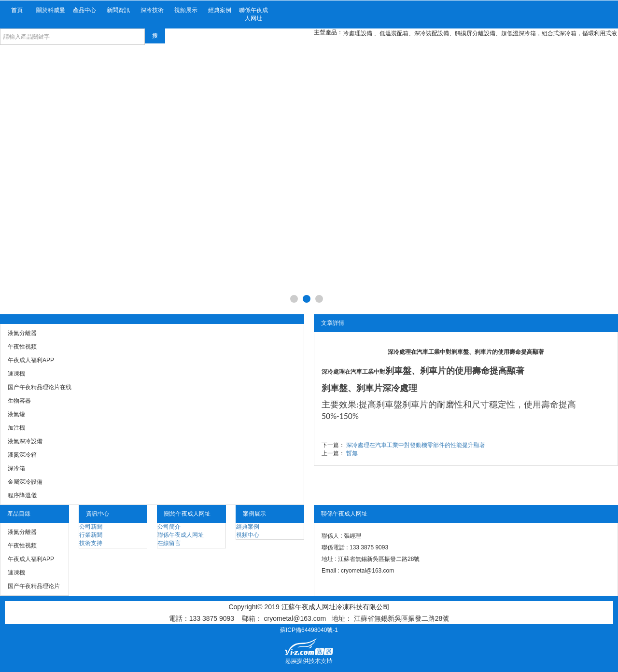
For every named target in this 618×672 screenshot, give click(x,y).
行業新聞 (91, 535)
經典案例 (220, 10)
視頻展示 (186, 10)
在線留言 (169, 543)
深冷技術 (152, 10)
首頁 (17, 10)
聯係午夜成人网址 (253, 14)
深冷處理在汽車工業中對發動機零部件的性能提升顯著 (416, 445)
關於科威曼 (51, 10)
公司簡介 (169, 527)
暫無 (352, 453)
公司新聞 (91, 527)
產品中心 (84, 10)
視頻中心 (248, 535)
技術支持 (91, 543)
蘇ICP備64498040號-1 (309, 630)
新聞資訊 (118, 10)
